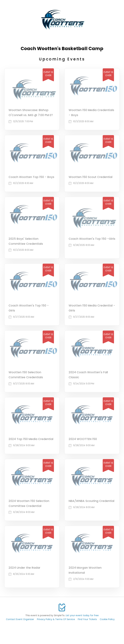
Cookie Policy (107, 619)
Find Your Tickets (87, 619)
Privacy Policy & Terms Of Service (56, 619)
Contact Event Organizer (20, 619)
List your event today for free (82, 615)
